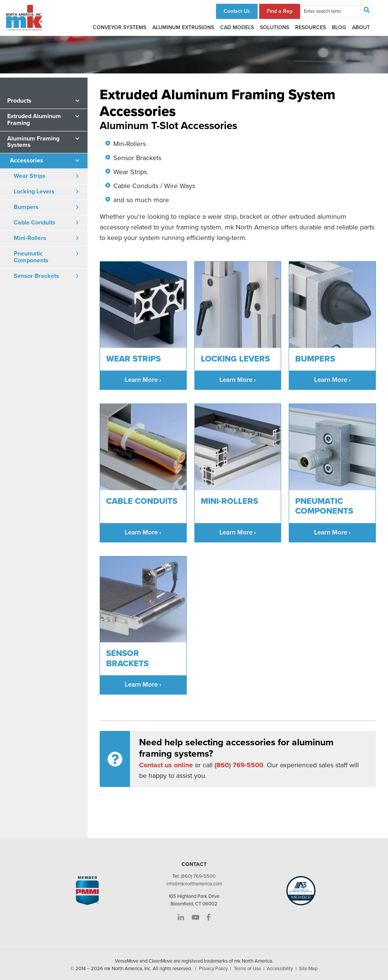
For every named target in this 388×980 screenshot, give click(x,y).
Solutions (275, 27)
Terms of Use (247, 969)
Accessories (27, 160)
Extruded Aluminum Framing (34, 120)
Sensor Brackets (36, 276)
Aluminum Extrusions (183, 27)
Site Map (308, 969)
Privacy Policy (213, 969)
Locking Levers (34, 192)
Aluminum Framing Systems (33, 142)
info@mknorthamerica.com (194, 884)
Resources (311, 27)
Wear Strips (30, 176)
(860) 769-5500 (198, 876)
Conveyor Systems (120, 27)
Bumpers (26, 207)
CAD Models (237, 27)
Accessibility (280, 969)
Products (19, 101)
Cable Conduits (34, 223)
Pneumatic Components (31, 257)
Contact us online (166, 765)
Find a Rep (280, 11)
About (361, 27)
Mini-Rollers (30, 238)
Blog (339, 27)
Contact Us (237, 11)
